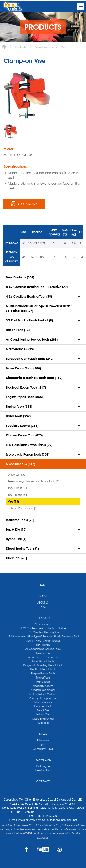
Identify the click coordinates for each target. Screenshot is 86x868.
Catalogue (43, 766)
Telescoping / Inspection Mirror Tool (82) (34, 481)
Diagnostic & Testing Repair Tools (43, 665)
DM (43, 745)
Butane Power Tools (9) (23, 508)
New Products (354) (20, 277)
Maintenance (43, 653)
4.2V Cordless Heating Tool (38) (29, 296)
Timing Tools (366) (19, 407)
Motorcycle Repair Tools (43, 698)
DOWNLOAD (43, 760)
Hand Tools (43, 682)
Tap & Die (43, 710)
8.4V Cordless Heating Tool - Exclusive (43, 628)
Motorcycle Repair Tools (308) (28, 454)
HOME (43, 585)
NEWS (43, 734)
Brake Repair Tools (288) (23, 368)
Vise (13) (13, 501)
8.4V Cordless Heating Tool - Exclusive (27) (37, 287)
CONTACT (43, 781)
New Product (43, 770)
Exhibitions (43, 740)
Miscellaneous (44, 47)
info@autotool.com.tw (32, 820)
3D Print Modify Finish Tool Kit (43, 641)
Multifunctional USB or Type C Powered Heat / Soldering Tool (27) (39, 308)
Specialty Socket (43, 686)
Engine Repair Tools (43, 673)
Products (21, 47)
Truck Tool (43, 723)
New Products (43, 624)
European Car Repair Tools (43, 657)
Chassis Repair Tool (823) (24, 435)
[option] (10, 132)
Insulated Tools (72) (20, 520)
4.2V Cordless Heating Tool (43, 632)
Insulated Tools (43, 706)
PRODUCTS (43, 618)
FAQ (43, 607)
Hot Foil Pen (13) (18, 330)
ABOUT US (43, 602)
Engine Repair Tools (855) (24, 397)
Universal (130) (17, 474)
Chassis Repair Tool (43, 690)
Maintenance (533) (20, 349)
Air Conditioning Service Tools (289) (32, 339)
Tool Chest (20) (18, 488)
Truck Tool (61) (16, 558)
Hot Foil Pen (43, 645)
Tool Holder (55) (18, 495)
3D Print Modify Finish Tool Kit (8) (29, 320)
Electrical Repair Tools (43, 669)
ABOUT (43, 596)
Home (4, 47)
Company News (43, 749)
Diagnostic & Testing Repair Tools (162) (34, 378)
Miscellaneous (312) (21, 464)
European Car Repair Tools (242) (30, 359)
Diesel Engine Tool (43, 719)
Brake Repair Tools (43, 661)
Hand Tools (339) (18, 416)
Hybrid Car (43, 714)
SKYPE (59, 849)
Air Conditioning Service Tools (43, 649)
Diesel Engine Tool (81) (22, 549)
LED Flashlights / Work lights (43, 694)
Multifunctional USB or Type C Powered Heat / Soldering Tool (43, 636)
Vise (64, 47)
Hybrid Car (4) (16, 539)
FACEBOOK (27, 849)
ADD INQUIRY (27, 204)
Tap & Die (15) (16, 529)
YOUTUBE (43, 849)
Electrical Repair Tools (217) (26, 387)
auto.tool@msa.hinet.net (62, 820)
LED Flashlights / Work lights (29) (29, 445)
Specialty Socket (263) (22, 426)
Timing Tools (43, 678)
